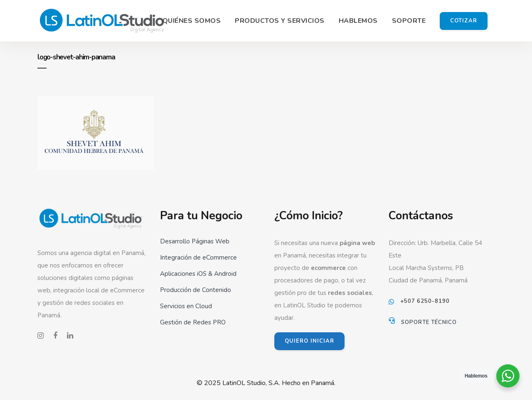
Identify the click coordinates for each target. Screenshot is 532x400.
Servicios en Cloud (186, 306)
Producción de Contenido (196, 290)
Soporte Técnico (429, 322)
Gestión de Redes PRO (193, 322)
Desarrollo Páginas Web (195, 241)
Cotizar (464, 21)
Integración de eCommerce (198, 258)
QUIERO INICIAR (309, 341)
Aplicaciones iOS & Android (198, 274)
